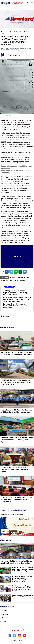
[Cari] (28, 3)
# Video (3, 621)
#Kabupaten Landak (23, 278)
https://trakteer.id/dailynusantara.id (12, 514)
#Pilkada (22, 280)
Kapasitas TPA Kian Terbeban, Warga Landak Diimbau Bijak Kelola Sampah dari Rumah (16, 470)
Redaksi (14, 640)
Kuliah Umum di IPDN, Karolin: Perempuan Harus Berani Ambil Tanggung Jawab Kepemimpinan (16, 499)
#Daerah (13, 278)
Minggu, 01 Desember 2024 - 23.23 (13, 56)
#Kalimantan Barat (7, 280)
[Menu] (33, 3)
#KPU (16, 280)
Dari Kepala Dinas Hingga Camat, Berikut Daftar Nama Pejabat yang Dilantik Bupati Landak (22, 588)
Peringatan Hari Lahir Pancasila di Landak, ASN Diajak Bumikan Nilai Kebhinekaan (15, 306)
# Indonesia (4, 611)
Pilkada (3, 33)
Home (2, 32)
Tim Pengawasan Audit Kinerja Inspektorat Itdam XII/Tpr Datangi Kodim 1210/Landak (15, 293)
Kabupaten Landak (13, 32)
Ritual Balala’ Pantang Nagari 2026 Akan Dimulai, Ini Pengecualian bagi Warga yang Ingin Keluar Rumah (17, 299)
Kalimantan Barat (23, 32)
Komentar (31, 55)
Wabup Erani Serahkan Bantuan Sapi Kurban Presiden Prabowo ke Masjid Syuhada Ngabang (17, 440)
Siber (21, 640)
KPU (29, 32)
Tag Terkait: (5, 278)
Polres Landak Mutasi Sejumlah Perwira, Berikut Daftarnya (23, 596)
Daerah (6, 32)
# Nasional (4, 614)
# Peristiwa (4, 618)
